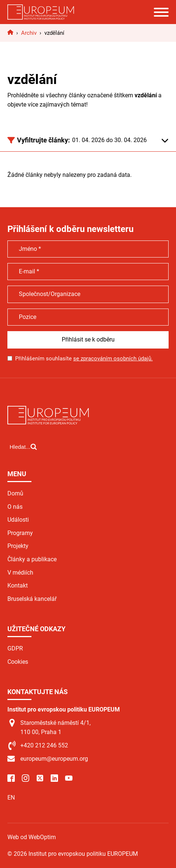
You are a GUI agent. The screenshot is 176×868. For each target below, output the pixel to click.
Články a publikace (32, 559)
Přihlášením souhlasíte (84, 359)
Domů (15, 493)
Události (18, 520)
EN (11, 798)
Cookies (18, 662)
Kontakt (18, 586)
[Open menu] (161, 12)
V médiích (20, 573)
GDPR (15, 648)
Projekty (18, 546)
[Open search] (23, 447)
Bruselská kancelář (32, 599)
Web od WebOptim (32, 837)
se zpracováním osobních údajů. (113, 359)
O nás (15, 507)
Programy (20, 533)
